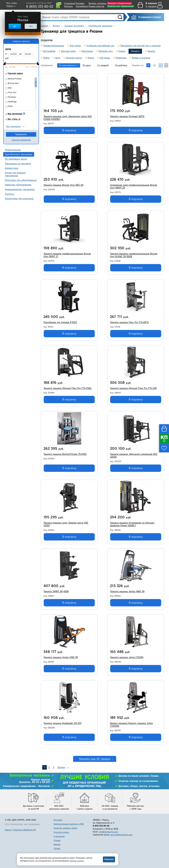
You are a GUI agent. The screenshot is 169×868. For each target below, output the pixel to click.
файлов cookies (77, 861)
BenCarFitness (15, 79)
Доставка (80, 3)
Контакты (68, 6)
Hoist (10, 106)
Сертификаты (82, 6)
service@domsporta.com (121, 835)
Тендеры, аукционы (97, 3)
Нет (31, 26)
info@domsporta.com (108, 832)
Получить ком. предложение (121, 6)
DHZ (10, 88)
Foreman (12, 97)
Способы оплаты (61, 832)
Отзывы (57, 840)
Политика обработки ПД (25, 830)
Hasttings (12, 102)
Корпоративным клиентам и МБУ (69, 824)
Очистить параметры (21, 140)
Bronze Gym (13, 83)
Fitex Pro (12, 92)
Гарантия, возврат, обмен (65, 828)
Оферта (8, 830)
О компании (70, 3)
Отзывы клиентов (96, 6)
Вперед (61, 767)
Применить (21, 134)
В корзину (69, 130)
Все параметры (13, 126)
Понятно (109, 859)
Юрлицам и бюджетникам (120, 3)
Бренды (57, 844)
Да (15, 26)
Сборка (57, 848)
